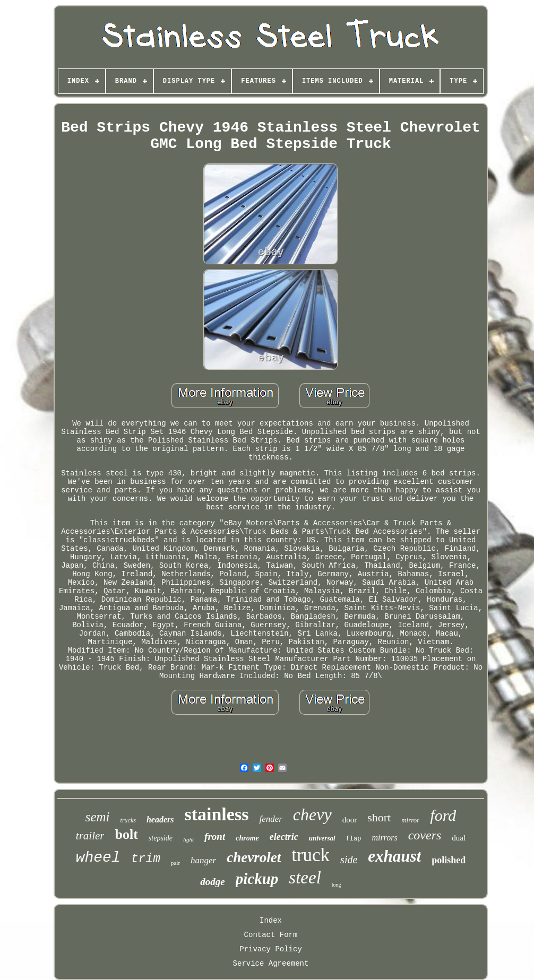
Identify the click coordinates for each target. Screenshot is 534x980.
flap (354, 839)
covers (425, 835)
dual (459, 838)
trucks (128, 820)
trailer (90, 836)
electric (284, 837)
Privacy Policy (271, 949)
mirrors (384, 838)
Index (271, 921)
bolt (126, 834)
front (215, 836)
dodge (212, 882)
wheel (98, 858)
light (188, 839)
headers (160, 819)
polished (449, 860)
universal (322, 838)
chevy (312, 814)
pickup (257, 879)
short (379, 817)
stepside (161, 838)
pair (175, 863)
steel (305, 878)
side (349, 860)
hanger (203, 860)
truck (311, 855)
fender (270, 819)
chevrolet (254, 857)
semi (98, 817)
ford (443, 815)
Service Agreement (271, 964)
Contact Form (271, 935)
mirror (410, 820)
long (337, 885)
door (350, 820)
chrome (247, 838)
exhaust (394, 856)
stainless (216, 814)
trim (146, 859)
